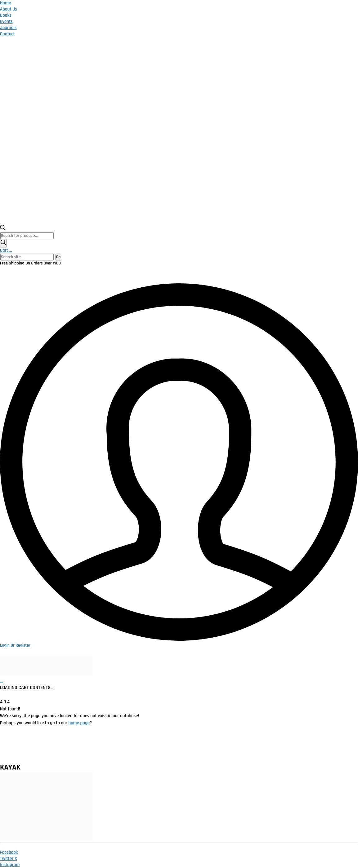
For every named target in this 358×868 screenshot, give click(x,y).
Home (5, 3)
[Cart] (2, 681)
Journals (8, 28)
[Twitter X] (9, 859)
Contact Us (306, 747)
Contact (7, 34)
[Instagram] (10, 865)
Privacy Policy (78, 747)
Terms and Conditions (173, 747)
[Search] (3, 243)
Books (6, 15)
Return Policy (121, 747)
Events (6, 22)
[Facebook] (9, 852)
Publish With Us (264, 747)
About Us (9, 9)
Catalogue (222, 747)
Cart (6, 250)
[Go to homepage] (47, 675)
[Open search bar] (3, 229)
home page (79, 723)
